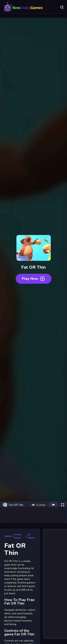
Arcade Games (18, 536)
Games (8, 536)
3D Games (31, 536)
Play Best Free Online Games (23, 7)
